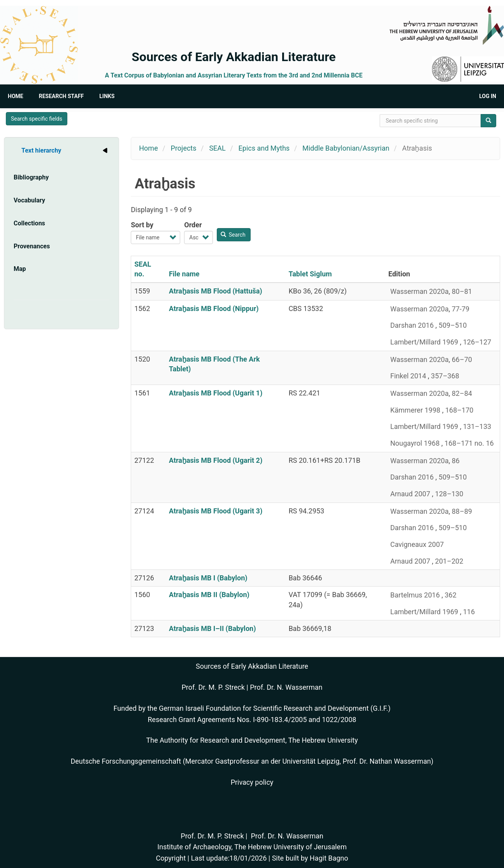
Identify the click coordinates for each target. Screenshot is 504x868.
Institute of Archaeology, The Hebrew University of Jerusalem (252, 847)
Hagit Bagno (329, 858)
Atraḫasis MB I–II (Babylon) (212, 628)
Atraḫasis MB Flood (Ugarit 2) (216, 460)
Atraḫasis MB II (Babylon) (209, 595)
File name (184, 274)
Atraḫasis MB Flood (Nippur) (214, 308)
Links (107, 96)
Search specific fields (37, 119)
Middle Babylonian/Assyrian (346, 148)
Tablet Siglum (310, 274)
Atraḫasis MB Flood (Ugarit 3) (216, 511)
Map (20, 269)
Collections (29, 223)
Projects (184, 148)
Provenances (32, 246)
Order (193, 225)
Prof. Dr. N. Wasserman (286, 687)
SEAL (217, 148)
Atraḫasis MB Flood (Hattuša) (216, 291)
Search (233, 235)
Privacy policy (252, 782)
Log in (488, 96)
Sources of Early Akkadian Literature (234, 57)
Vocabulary (29, 200)
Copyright (171, 858)
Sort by (142, 225)
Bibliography (31, 177)
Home (16, 96)
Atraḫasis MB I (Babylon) (208, 578)
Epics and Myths (264, 148)
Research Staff (61, 96)
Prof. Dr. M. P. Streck (213, 687)
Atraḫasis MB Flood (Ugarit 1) (216, 393)
